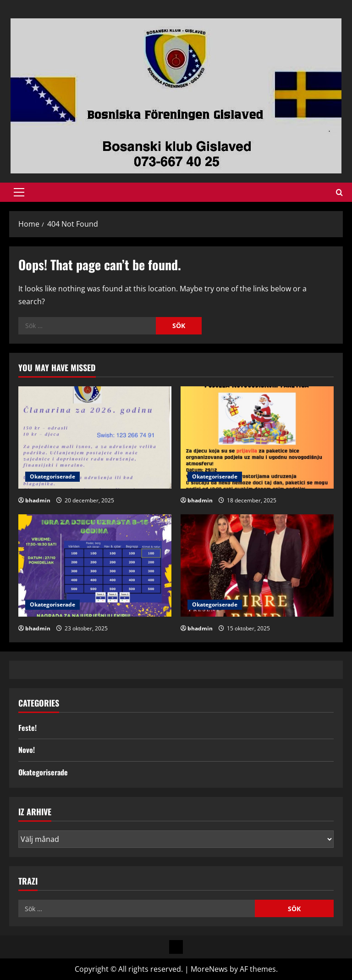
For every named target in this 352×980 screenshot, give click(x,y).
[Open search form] (339, 192)
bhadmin (38, 500)
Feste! (27, 728)
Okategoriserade (52, 476)
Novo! (27, 750)
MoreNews (209, 969)
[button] (19, 192)
